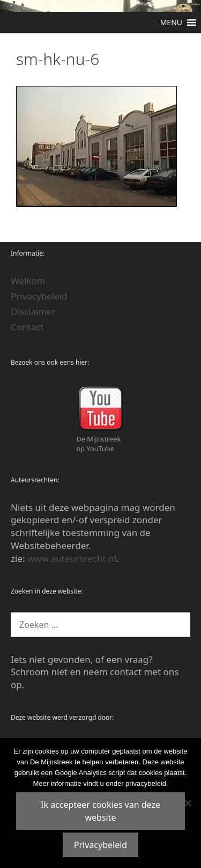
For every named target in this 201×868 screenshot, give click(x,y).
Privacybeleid (39, 296)
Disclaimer (33, 311)
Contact (27, 327)
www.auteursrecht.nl (72, 558)
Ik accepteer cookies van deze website (100, 811)
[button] (171, 23)
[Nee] (188, 803)
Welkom (28, 281)
